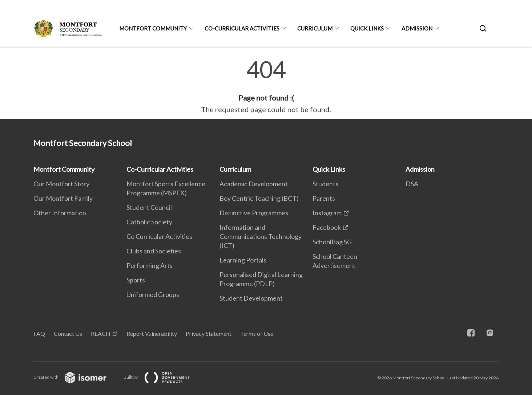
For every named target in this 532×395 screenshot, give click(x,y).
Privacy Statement (209, 333)
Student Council (149, 207)
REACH (101, 333)
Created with (76, 377)
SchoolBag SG (332, 242)
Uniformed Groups (153, 294)
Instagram (327, 213)
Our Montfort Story (61, 184)
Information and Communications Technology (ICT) (261, 236)
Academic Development (254, 184)
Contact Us (68, 333)
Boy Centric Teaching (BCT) (259, 198)
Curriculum (315, 28)
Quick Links (367, 28)
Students (325, 184)
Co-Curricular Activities (242, 28)
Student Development (251, 298)
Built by (162, 377)
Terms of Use (257, 333)
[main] (266, 86)
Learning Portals (243, 260)
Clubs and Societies (154, 251)
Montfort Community (153, 28)
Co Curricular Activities (159, 236)
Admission (417, 28)
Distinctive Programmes (254, 213)
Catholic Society (149, 222)
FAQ (39, 333)
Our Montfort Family (63, 198)
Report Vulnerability (152, 333)
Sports (136, 280)
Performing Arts (150, 265)
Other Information (60, 213)
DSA (412, 184)
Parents (324, 198)
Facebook (327, 227)
